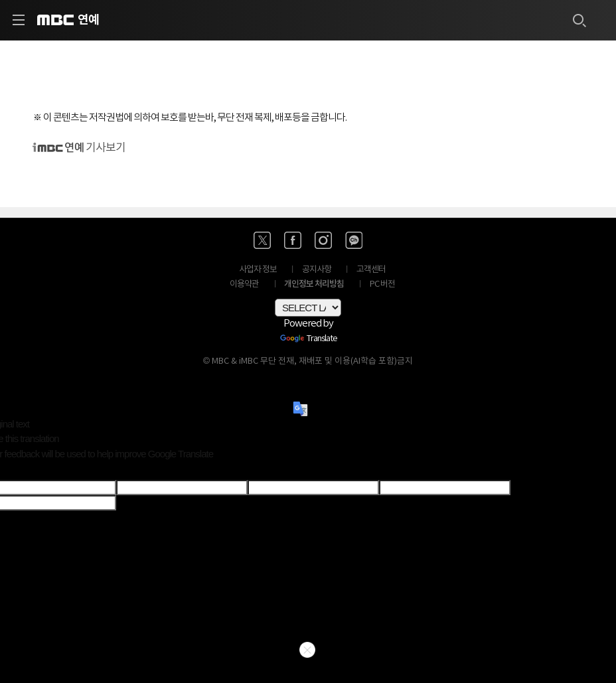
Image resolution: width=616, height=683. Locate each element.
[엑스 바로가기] (262, 240)
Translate (309, 339)
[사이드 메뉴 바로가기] (19, 20)
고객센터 (371, 270)
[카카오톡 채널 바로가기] (354, 240)
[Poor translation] (33, 470)
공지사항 (317, 270)
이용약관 (244, 284)
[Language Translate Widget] (308, 308)
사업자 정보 (258, 270)
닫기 (307, 650)
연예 (88, 20)
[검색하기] (579, 20)
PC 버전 (382, 284)
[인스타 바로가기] (323, 240)
